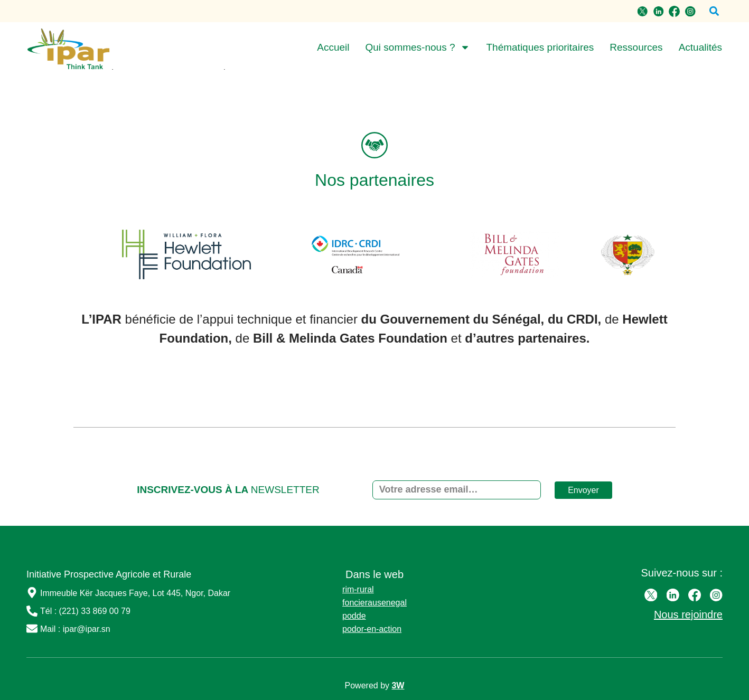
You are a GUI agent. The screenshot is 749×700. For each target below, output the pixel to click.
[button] (714, 11)
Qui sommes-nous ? (418, 48)
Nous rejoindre (688, 614)
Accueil (333, 47)
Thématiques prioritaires (540, 47)
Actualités (700, 47)
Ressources (636, 47)
